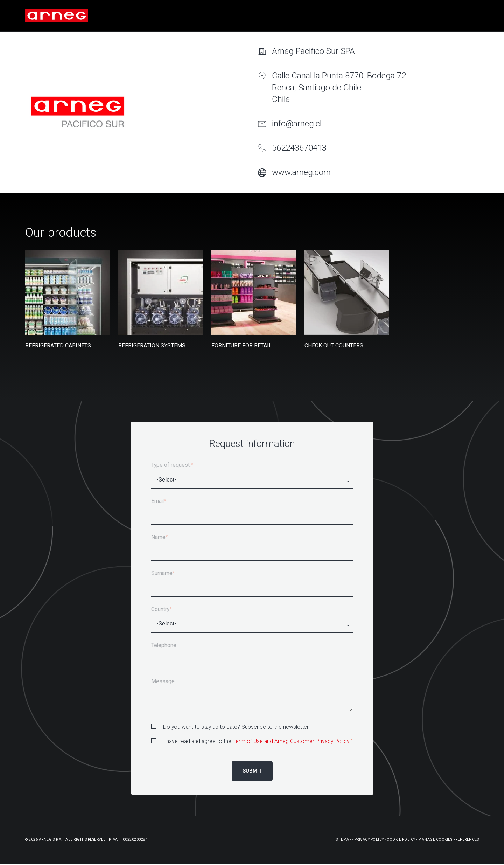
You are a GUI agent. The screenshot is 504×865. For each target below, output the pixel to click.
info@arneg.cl (297, 124)
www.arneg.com (301, 172)
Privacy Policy (369, 840)
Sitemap (344, 840)
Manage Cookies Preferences (449, 840)
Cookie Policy (401, 840)
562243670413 (299, 148)
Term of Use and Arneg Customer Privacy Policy (291, 741)
